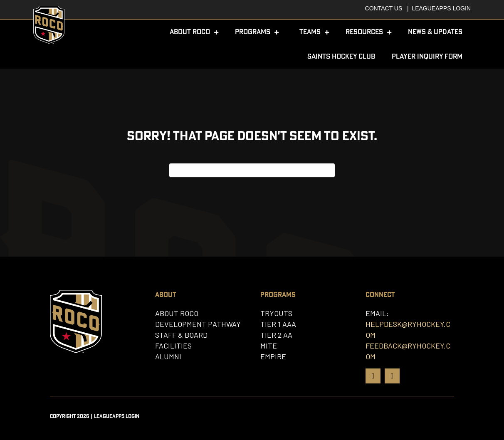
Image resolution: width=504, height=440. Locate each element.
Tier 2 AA (276, 335)
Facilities (173, 346)
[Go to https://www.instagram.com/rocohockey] (392, 376)
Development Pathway (198, 324)
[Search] (252, 170)
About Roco (177, 313)
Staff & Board (181, 335)
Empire (273, 356)
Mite (269, 346)
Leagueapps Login (441, 8)
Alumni (168, 356)
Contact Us (384, 8)
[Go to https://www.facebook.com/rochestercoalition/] (373, 376)
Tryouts (276, 313)
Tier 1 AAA (278, 324)
